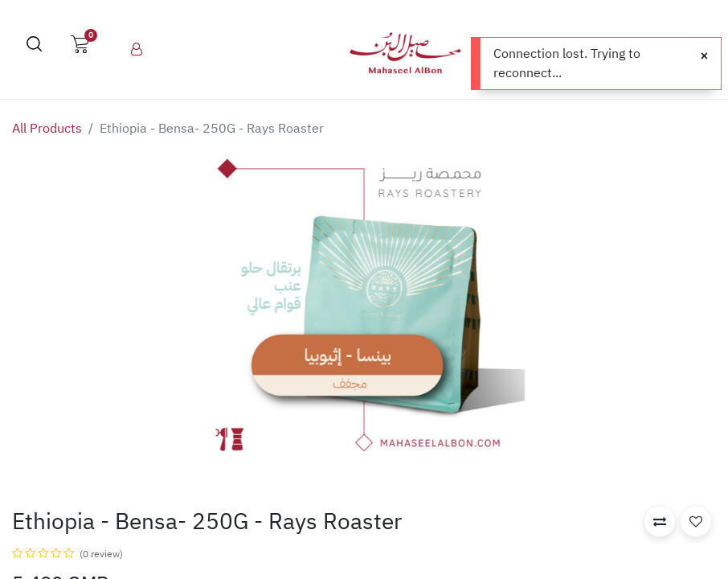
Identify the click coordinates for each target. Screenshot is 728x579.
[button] (660, 521)
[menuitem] (137, 50)
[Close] (704, 56)
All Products (47, 129)
